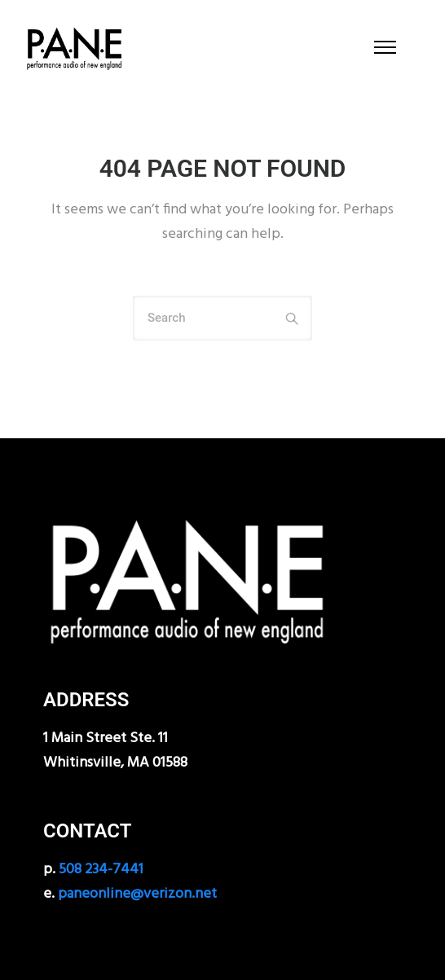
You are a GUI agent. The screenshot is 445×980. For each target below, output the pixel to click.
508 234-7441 (101, 870)
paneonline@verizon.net (137, 894)
